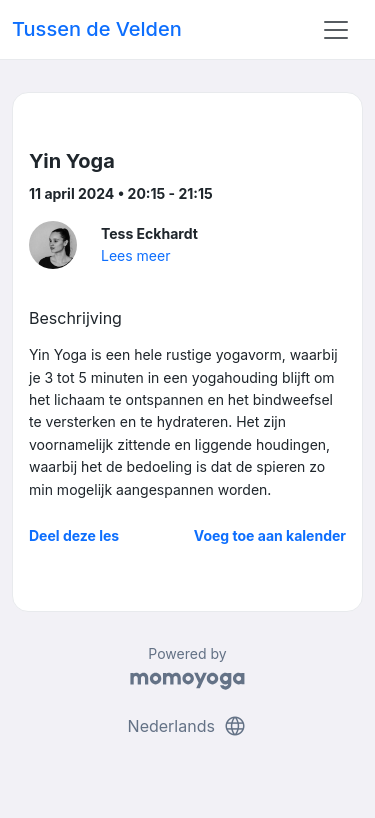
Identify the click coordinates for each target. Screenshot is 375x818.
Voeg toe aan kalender (270, 535)
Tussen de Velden (97, 29)
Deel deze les (74, 535)
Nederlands (188, 726)
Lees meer (135, 255)
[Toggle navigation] (336, 30)
